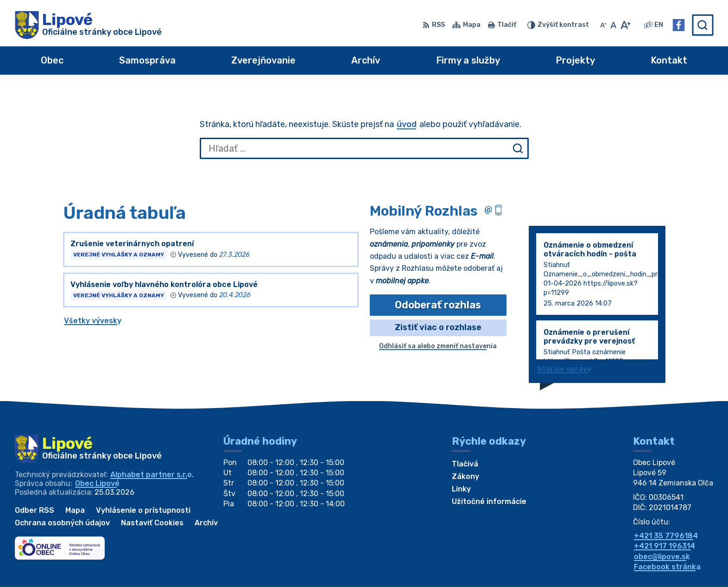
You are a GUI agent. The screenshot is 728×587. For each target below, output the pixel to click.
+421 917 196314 (665, 546)
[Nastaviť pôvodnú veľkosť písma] (613, 25)
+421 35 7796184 (666, 536)
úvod (407, 124)
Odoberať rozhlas (438, 305)
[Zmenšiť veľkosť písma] (603, 25)
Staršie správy (564, 369)
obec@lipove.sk (662, 557)
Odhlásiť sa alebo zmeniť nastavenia (438, 346)
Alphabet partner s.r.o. (152, 475)
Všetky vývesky (93, 321)
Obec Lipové (97, 483)
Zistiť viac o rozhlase (438, 327)
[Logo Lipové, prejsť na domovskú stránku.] (88, 25)
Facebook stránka (667, 567)
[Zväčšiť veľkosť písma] (625, 25)
